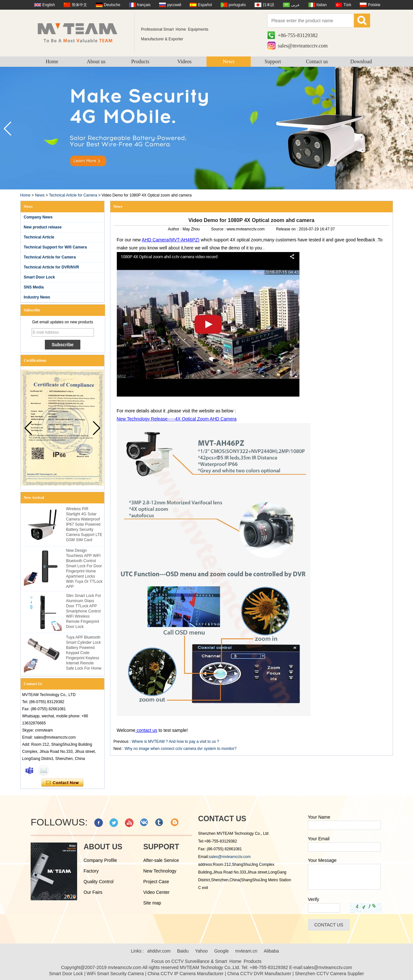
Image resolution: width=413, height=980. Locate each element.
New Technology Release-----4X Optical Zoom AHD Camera (177, 419)
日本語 (268, 5)
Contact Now (62, 783)
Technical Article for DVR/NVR (51, 267)
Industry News (37, 297)
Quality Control (99, 882)
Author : (175, 229)
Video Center (156, 892)
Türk (347, 5)
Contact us (317, 61)
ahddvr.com (159, 951)
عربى (295, 5)
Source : (219, 229)
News (228, 61)
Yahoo (201, 951)
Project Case (156, 882)
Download (361, 61)
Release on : (288, 229)
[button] (405, 129)
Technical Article (39, 237)
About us (96, 61)
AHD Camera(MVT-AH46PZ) (171, 240)
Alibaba (272, 951)
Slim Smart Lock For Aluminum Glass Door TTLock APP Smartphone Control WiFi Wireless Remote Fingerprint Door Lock (84, 611)
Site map (152, 903)
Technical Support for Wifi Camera (55, 247)
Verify (313, 899)
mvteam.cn (246, 951)
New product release (43, 227)
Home (52, 61)
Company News (38, 217)
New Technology (160, 871)
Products (140, 61)
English (49, 5)
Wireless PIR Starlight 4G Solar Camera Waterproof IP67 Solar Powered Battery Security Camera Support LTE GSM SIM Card (84, 524)
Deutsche (112, 5)
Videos (184, 61)
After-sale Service (161, 860)
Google (222, 951)
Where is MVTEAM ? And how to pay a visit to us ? (175, 742)
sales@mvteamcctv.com (303, 46)
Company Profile (100, 860)
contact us (146, 730)
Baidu (183, 951)
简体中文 (79, 5)
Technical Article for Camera (73, 195)
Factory (91, 871)
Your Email (319, 839)
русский (174, 5)
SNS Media (34, 287)
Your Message (322, 860)
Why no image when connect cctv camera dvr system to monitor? (181, 749)
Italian (322, 5)
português (237, 5)
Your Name (319, 817)
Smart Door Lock (40, 277)
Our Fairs (93, 892)
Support (273, 61)
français (144, 5)
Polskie (374, 5)
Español (205, 5)
